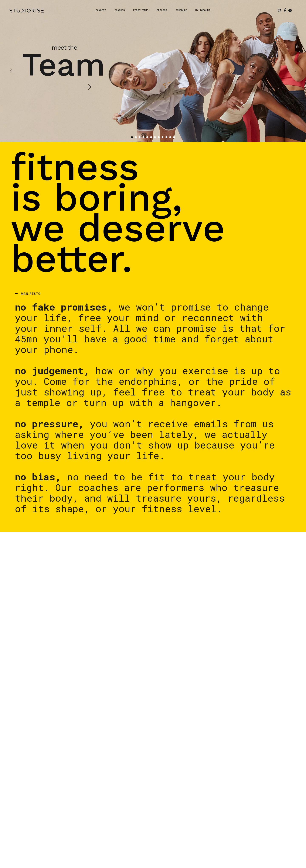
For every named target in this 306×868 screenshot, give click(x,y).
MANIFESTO (31, 294)
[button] (153, 294)
